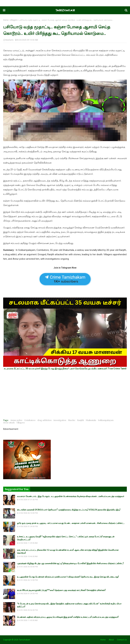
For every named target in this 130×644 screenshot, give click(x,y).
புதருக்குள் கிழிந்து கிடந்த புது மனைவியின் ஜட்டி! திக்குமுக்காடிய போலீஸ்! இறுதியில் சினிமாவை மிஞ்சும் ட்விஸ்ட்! (70, 563)
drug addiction (44, 420)
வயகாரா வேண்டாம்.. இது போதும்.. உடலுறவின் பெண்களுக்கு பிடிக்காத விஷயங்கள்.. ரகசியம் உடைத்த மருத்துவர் (71, 496)
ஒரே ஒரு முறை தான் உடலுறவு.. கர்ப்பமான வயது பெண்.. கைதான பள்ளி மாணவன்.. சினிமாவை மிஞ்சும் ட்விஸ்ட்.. (71, 523)
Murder (72, 420)
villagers (14, 20)
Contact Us (122, 640)
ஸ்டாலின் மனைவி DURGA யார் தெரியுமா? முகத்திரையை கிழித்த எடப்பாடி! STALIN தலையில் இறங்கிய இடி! (69, 510)
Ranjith (81, 420)
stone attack (9, 423)
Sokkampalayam (106, 420)
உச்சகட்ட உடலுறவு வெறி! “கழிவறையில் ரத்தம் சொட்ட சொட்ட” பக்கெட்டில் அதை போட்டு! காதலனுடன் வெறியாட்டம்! (66, 538)
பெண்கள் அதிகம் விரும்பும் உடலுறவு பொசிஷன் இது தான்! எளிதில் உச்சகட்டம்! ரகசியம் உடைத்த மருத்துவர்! (68, 617)
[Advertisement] (65, 394)
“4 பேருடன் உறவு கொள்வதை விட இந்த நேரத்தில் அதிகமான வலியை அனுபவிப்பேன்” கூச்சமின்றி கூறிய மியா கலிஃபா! (69, 605)
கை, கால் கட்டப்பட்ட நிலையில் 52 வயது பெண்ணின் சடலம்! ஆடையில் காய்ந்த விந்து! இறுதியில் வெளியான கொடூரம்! (68, 552)
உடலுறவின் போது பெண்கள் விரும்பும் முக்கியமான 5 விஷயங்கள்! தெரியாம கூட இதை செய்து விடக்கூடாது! (68, 577)
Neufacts (9, 40)
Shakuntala (91, 420)
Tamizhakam (25, 640)
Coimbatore (30, 420)
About (111, 640)
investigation (60, 420)
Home (6, 20)
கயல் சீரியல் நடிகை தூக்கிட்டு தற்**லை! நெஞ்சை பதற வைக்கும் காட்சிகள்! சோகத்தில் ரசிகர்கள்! (61, 590)
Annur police (16, 420)
